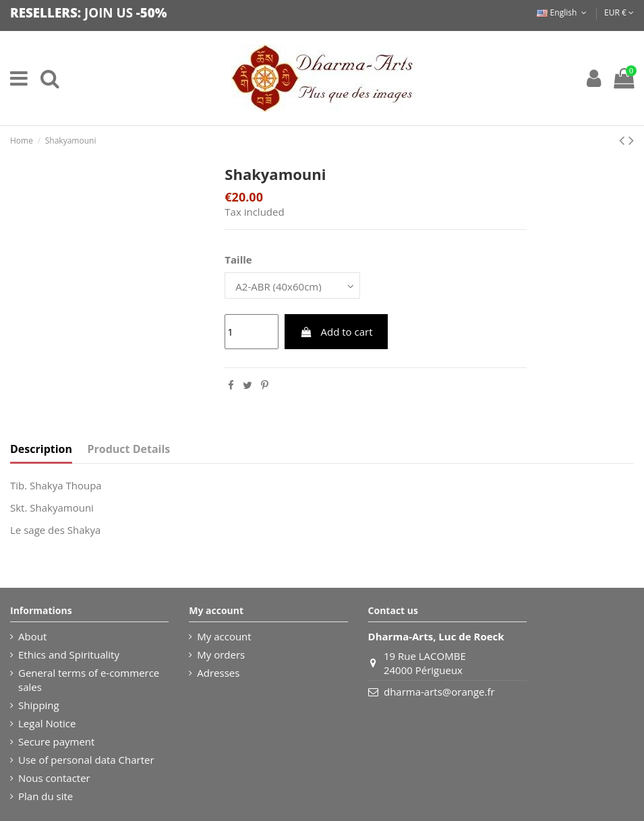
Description (41, 449)
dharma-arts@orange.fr (439, 692)
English (563, 12)
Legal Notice (47, 723)
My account (224, 636)
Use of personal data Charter (86, 760)
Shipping (39, 705)
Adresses (218, 673)
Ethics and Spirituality (69, 655)
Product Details (129, 449)
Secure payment (56, 741)
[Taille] (292, 285)
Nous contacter (54, 778)
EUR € (619, 12)
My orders (221, 655)
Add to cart (336, 332)
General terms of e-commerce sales (89, 680)
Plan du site (46, 796)
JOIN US (109, 12)
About (32, 636)
